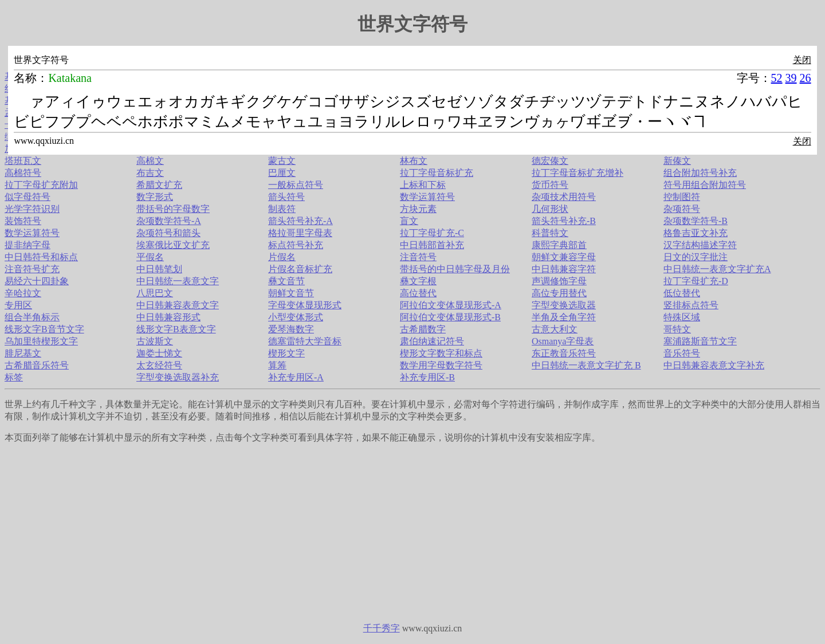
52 (777, 78)
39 (791, 78)
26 (806, 78)
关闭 (802, 60)
